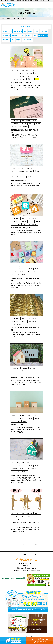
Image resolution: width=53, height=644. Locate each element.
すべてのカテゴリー (26, 27)
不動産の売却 (18, 31)
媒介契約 (14, 35)
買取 (35, 35)
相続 (25, 31)
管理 (13, 40)
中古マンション (43, 35)
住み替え (29, 35)
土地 (24, 40)
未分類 (5, 31)
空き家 (36, 31)
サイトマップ (33, 554)
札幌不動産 (6, 40)
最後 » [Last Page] (37, 545)
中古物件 (22, 35)
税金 (10, 31)
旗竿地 (18, 40)
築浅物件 (30, 40)
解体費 (30, 31)
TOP (17, 554)
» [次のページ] (33, 545)
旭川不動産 (6, 35)
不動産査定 (44, 31)
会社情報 (24, 554)
